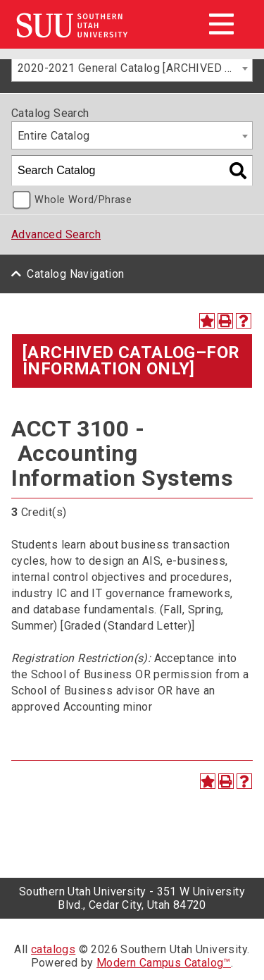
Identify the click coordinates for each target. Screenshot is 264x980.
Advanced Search (56, 234)
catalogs (53, 949)
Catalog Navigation (75, 274)
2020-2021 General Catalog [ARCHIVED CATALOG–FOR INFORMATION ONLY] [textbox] (135, 68)
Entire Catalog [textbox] (54, 136)
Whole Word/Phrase (83, 200)
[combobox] (132, 68)
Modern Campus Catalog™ (164, 963)
